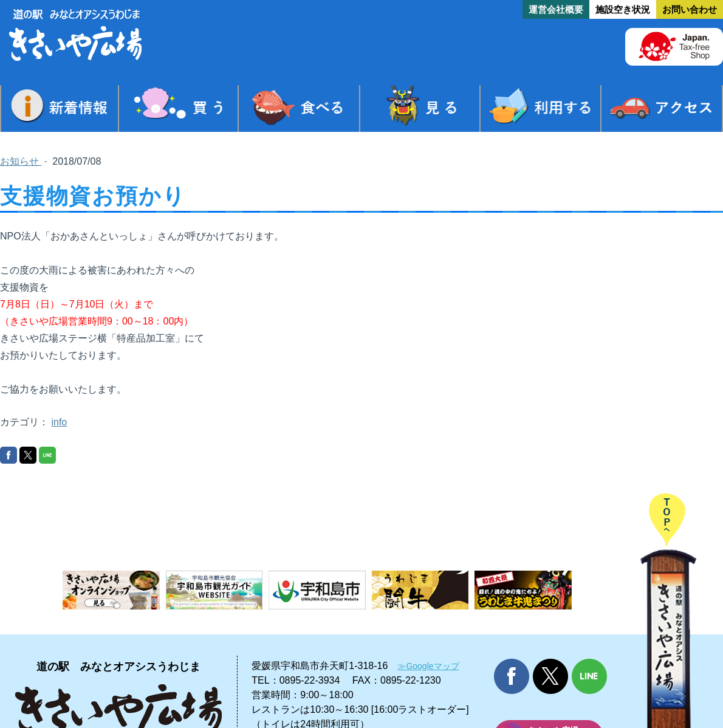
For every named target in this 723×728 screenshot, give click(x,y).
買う (179, 108)
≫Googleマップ (428, 666)
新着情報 (60, 108)
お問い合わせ (690, 9)
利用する (541, 108)
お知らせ (21, 161)
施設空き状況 (623, 9)
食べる (299, 108)
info (59, 422)
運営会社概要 (556, 9)
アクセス (662, 108)
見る (420, 108)
